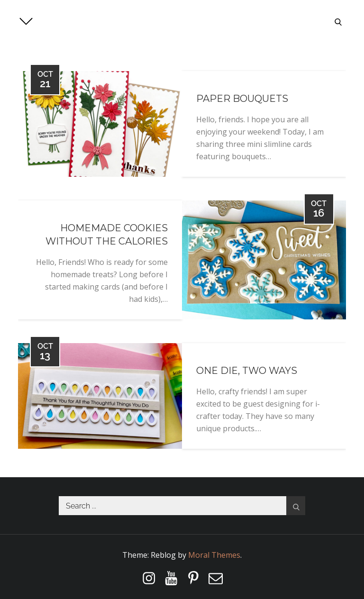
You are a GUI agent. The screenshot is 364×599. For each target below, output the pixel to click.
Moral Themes (214, 555)
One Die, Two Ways (247, 371)
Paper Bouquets (242, 99)
